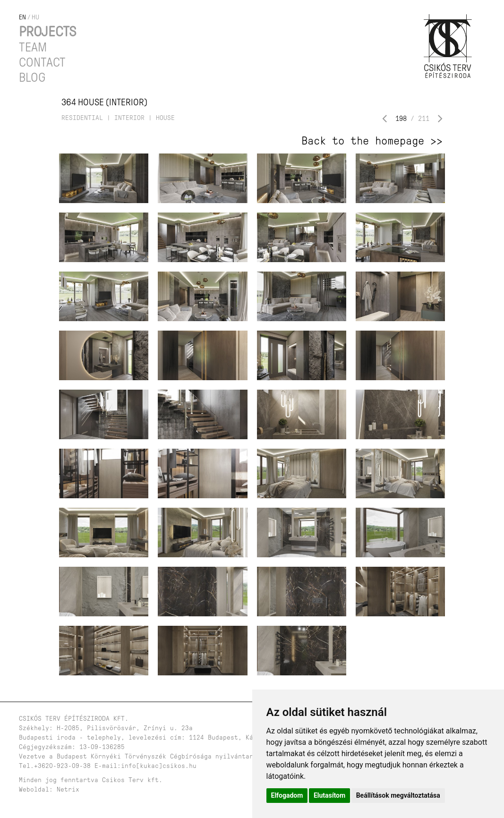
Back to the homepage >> (372, 141)
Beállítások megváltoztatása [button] (398, 795)
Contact (42, 62)
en (22, 17)
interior (129, 118)
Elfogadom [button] (287, 795)
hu (35, 17)
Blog (32, 77)
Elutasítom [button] (329, 795)
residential (82, 118)
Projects (47, 31)
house (165, 118)
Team (33, 47)
